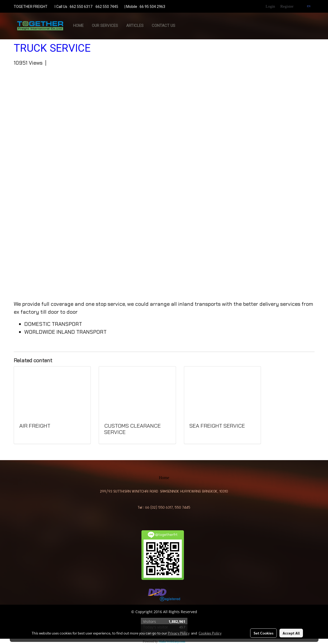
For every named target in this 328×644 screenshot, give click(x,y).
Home (78, 26)
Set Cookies (263, 633)
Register (287, 6)
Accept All (291, 633)
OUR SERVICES (105, 26)
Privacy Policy (179, 633)
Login (270, 6)
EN (306, 6)
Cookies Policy (210, 633)
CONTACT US (163, 26)
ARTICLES (135, 26)
